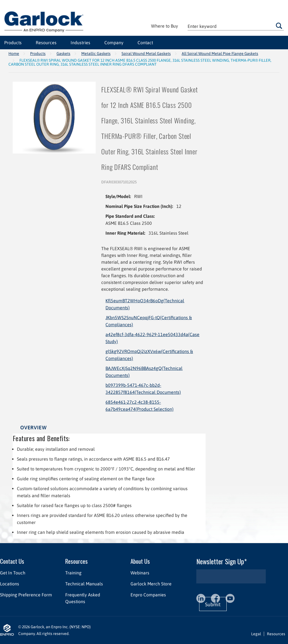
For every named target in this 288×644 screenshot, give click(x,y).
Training (73, 573)
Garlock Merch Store (151, 584)
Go (279, 26)
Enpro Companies (148, 595)
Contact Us (12, 561)
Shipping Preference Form (26, 595)
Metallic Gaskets (96, 54)
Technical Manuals (84, 584)
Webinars (140, 573)
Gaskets (63, 54)
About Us (140, 561)
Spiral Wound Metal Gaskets (146, 54)
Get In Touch (13, 573)
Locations (10, 584)
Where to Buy (165, 26)
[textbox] (236, 26)
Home (14, 54)
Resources (76, 561)
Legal (256, 634)
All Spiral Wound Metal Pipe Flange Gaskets (220, 54)
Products (38, 54)
